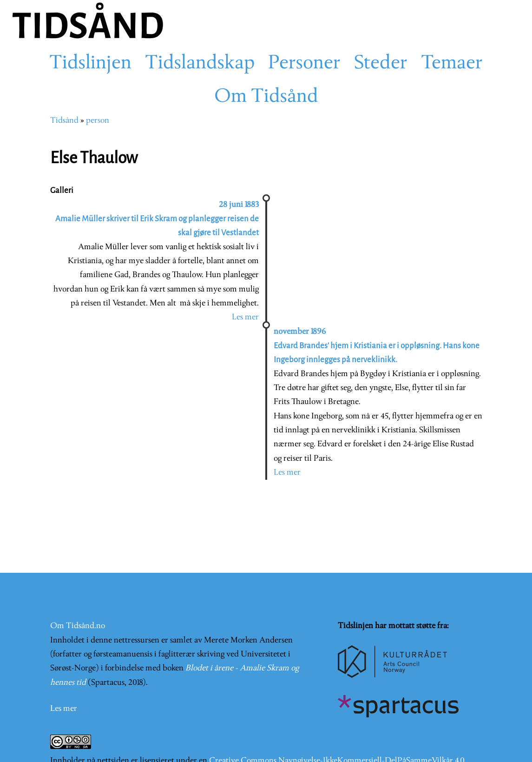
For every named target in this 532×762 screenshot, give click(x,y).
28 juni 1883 (239, 205)
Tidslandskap (200, 64)
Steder (381, 64)
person (98, 121)
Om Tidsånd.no (78, 626)
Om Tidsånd (266, 97)
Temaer (452, 64)
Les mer (245, 317)
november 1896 (300, 332)
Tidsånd (64, 121)
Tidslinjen (90, 64)
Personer (304, 64)
